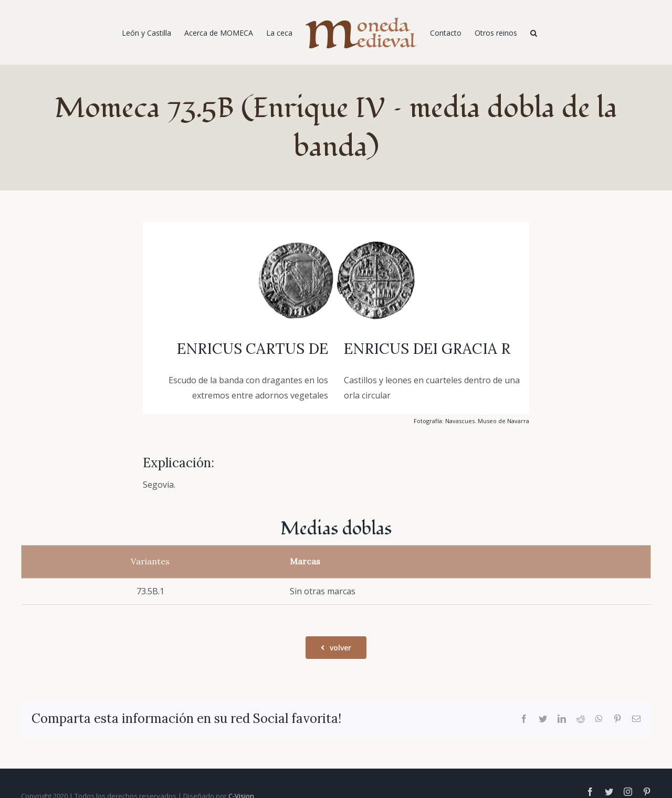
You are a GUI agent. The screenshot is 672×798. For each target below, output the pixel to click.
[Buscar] (534, 33)
